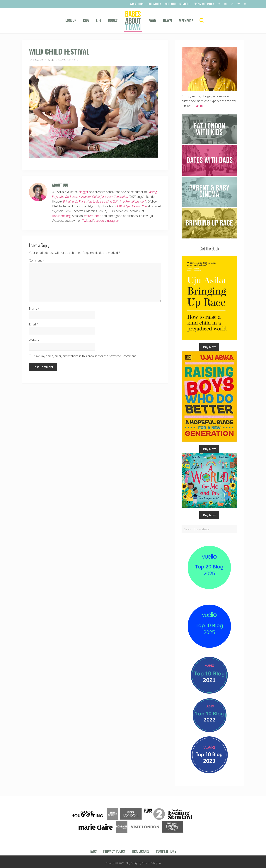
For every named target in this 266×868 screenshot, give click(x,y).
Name (34, 308)
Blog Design (132, 863)
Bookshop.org (61, 216)
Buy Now (209, 347)
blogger (83, 192)
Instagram (113, 221)
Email (34, 324)
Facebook (99, 221)
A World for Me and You (132, 206)
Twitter (87, 221)
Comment (37, 260)
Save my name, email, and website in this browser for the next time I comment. (85, 356)
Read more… (201, 106)
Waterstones (93, 216)
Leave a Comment (68, 60)
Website (34, 340)
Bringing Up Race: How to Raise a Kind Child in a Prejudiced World (105, 201)
